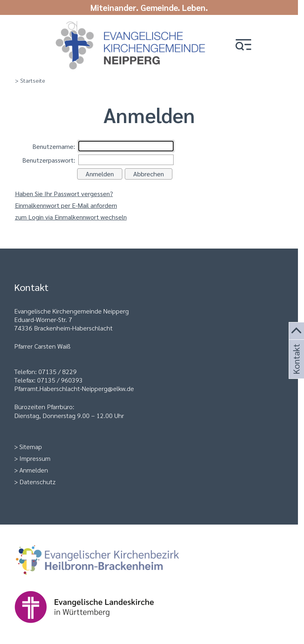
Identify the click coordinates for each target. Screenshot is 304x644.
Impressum (35, 458)
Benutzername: (54, 146)
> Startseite (30, 80)
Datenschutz (38, 482)
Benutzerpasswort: (49, 160)
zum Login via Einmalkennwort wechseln (71, 217)
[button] (243, 45)
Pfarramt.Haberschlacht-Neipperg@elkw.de (74, 388)
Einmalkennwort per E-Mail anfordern (66, 205)
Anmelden (34, 470)
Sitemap (31, 446)
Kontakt (296, 369)
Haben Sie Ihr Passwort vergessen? (64, 193)
